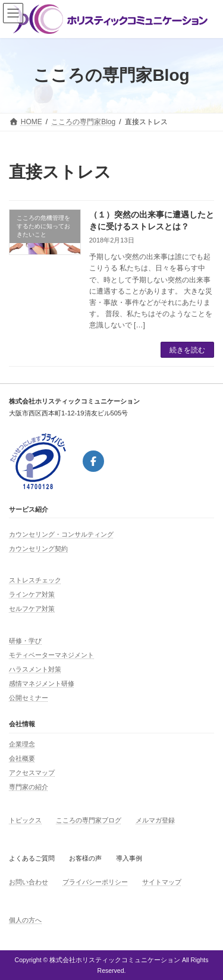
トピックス (25, 820)
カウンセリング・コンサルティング (61, 534)
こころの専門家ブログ (89, 820)
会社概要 (22, 758)
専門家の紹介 (29, 787)
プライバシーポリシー (95, 882)
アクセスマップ (32, 773)
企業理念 (22, 744)
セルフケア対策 (32, 609)
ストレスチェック (35, 580)
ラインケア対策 (32, 594)
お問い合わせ (29, 882)
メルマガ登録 (155, 820)
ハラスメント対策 (35, 669)
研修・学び (25, 641)
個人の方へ (25, 920)
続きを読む (187, 350)
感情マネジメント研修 (42, 683)
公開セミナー (29, 698)
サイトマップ (162, 882)
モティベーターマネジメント (51, 655)
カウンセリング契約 (38, 549)
